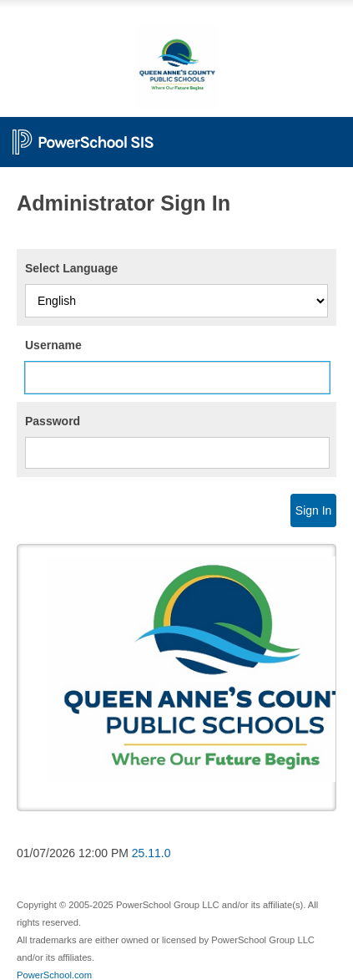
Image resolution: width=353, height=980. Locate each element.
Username (53, 345)
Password (53, 421)
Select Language (71, 268)
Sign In (314, 510)
